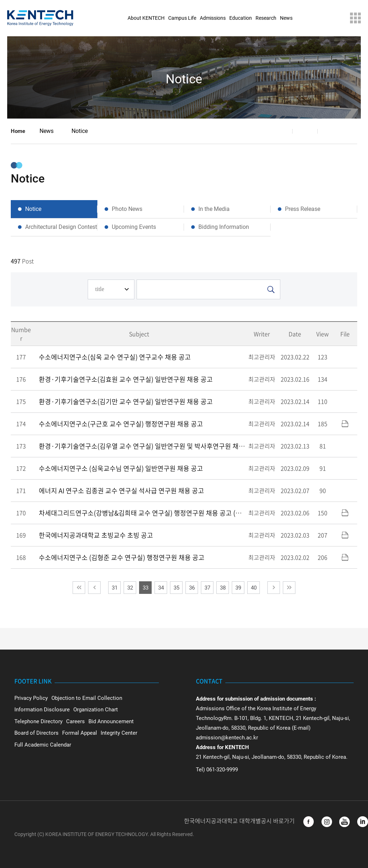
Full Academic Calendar (43, 745)
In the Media (214, 209)
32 (130, 588)
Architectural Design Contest (61, 227)
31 (115, 588)
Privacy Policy (31, 698)
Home (18, 131)
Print (330, 131)
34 (161, 588)
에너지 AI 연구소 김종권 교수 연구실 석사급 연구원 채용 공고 (121, 491)
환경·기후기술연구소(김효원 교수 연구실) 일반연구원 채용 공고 (126, 379)
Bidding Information (224, 227)
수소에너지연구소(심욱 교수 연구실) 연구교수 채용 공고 (115, 357)
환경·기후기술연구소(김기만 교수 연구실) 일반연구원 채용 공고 (126, 401)
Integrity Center (119, 733)
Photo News (127, 209)
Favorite (305, 131)
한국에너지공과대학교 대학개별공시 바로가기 (240, 821)
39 (238, 588)
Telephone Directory (38, 721)
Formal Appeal (80, 733)
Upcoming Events (134, 227)
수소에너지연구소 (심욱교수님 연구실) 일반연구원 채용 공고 (121, 468)
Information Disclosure (42, 710)
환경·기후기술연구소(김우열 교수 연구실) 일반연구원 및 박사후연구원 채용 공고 (149, 446)
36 (192, 588)
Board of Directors (36, 733)
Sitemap (355, 18)
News (47, 131)
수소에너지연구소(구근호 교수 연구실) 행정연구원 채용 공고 (121, 424)
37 (207, 588)
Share (280, 131)
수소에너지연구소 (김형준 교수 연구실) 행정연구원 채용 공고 (122, 557)
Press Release (303, 209)
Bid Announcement (111, 721)
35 (176, 588)
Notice (80, 131)
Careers (75, 721)
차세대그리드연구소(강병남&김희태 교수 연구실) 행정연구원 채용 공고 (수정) (144, 513)
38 (223, 588)
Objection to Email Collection (87, 698)
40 (254, 588)
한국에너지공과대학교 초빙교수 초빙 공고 (96, 535)
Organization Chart (96, 710)
